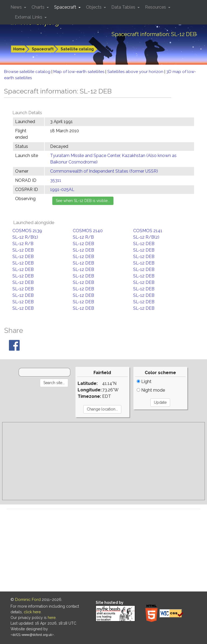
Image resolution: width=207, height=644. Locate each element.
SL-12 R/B (83, 237)
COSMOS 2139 (27, 231)
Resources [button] (156, 7)
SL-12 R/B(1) (25, 237)
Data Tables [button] (124, 7)
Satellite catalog (77, 49)
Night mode (151, 390)
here (52, 618)
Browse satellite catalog (28, 72)
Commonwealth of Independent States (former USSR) (104, 171)
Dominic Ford (28, 600)
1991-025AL (62, 189)
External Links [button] (29, 17)
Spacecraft (43, 49)
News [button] (17, 7)
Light (144, 382)
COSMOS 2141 (148, 231)
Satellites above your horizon (136, 72)
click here (32, 612)
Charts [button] (39, 7)
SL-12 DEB (83, 244)
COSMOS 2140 (88, 231)
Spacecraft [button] (66, 7)
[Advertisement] (103, 461)
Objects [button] (94, 7)
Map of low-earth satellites (79, 72)
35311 (56, 180)
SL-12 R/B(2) (146, 237)
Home (19, 49)
